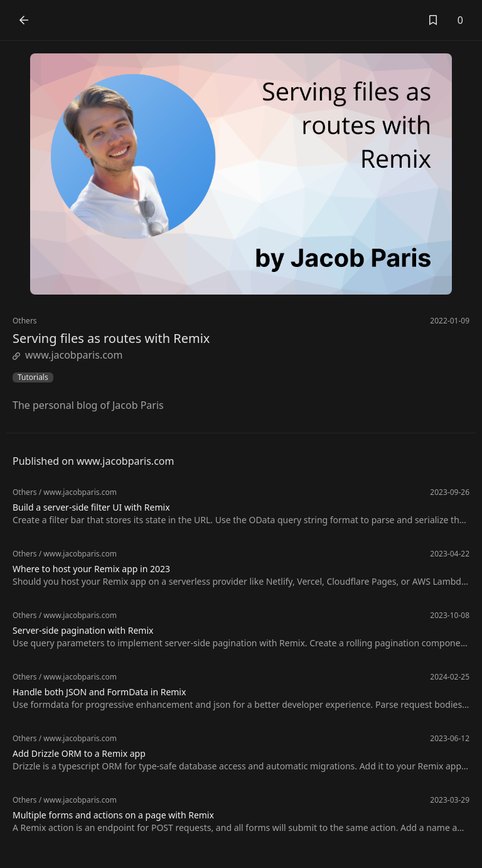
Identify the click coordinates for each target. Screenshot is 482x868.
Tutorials (33, 377)
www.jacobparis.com (68, 355)
